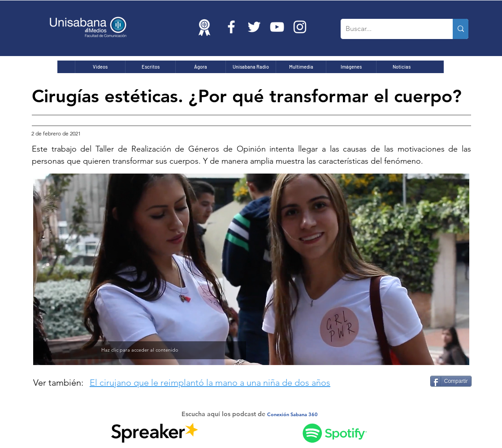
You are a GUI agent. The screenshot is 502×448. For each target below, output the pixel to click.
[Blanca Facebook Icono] (231, 27)
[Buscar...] (390, 29)
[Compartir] (451, 381)
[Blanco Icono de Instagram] (300, 27)
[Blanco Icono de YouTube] (277, 27)
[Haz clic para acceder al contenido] (140, 350)
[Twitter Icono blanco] (254, 27)
